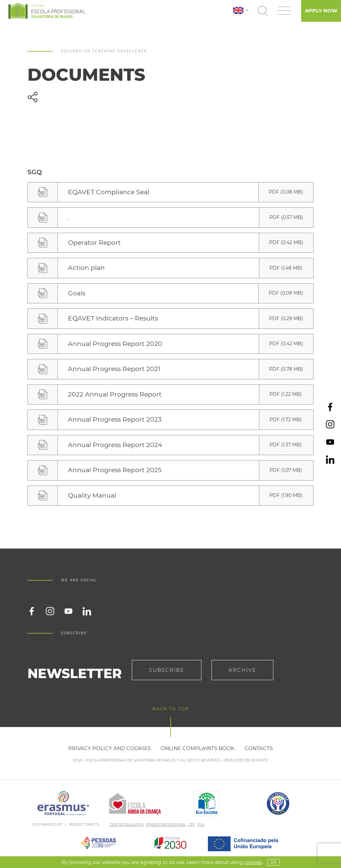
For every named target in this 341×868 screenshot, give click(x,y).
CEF (192, 825)
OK (274, 862)
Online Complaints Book (198, 748)
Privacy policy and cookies (109, 748)
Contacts (259, 748)
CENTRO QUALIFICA (127, 825)
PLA (201, 825)
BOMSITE (260, 760)
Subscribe (167, 670)
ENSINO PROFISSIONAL (166, 825)
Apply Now (321, 11)
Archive (242, 670)
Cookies (253, 862)
